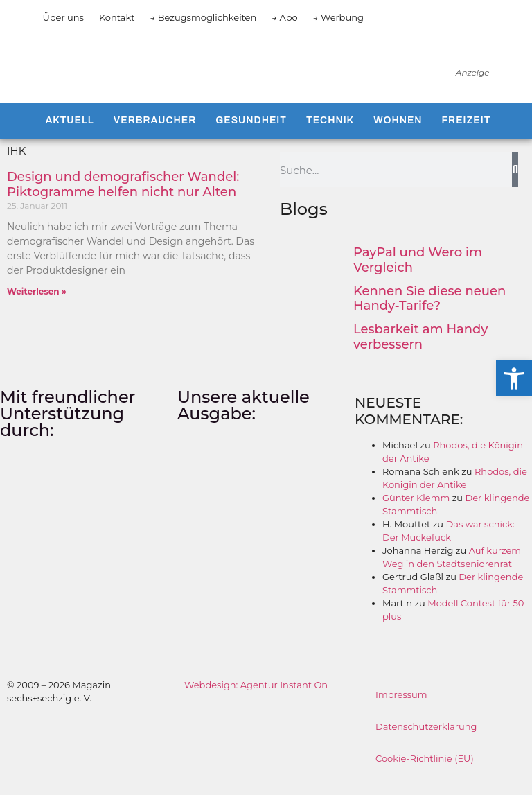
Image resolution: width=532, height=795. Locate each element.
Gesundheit (251, 134)
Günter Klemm (416, 512)
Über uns (63, 17)
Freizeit (467, 134)
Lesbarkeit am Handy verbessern (420, 351)
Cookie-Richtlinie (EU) (425, 772)
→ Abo (285, 17)
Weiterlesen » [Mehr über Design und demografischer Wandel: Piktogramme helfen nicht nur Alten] (37, 305)
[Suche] (515, 184)
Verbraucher (155, 134)
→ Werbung (338, 17)
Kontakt (117, 17)
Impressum (401, 708)
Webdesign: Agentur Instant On (256, 699)
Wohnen (398, 134)
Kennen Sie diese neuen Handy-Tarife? (429, 313)
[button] (514, 378)
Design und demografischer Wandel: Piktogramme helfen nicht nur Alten (123, 198)
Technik (330, 134)
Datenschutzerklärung (426, 740)
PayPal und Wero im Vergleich (418, 274)
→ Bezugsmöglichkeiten (204, 17)
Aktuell (69, 134)
